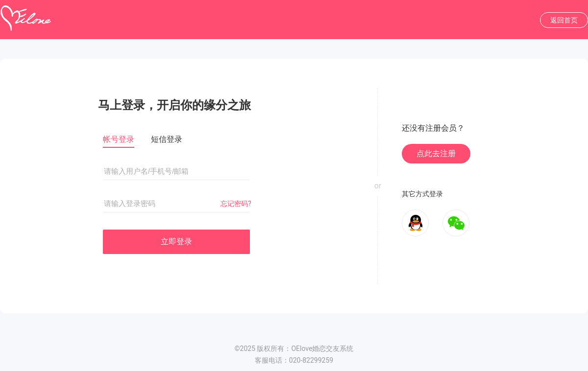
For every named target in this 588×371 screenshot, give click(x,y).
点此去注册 (436, 153)
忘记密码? (236, 204)
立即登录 (176, 242)
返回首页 (564, 20)
